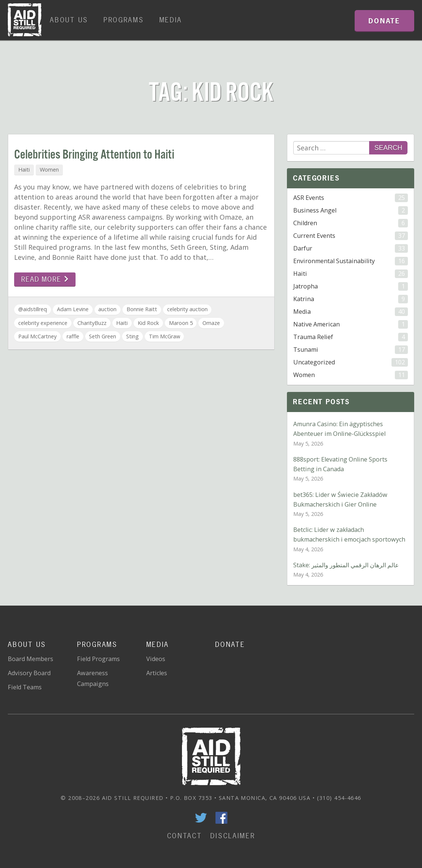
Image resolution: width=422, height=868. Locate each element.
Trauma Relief (350, 337)
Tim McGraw (164, 336)
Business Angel (350, 210)
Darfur (350, 248)
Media (171, 20)
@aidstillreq (33, 309)
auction (107, 309)
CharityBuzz (92, 323)
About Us (69, 20)
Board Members (31, 659)
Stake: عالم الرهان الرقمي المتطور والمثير (346, 565)
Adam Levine (73, 309)
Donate (230, 644)
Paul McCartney (37, 336)
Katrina (350, 299)
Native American (350, 324)
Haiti (24, 170)
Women (49, 170)
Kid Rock (148, 323)
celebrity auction (187, 309)
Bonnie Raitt (142, 309)
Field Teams (25, 687)
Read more (45, 279)
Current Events (350, 236)
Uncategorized (350, 362)
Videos (156, 659)
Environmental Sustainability (350, 261)
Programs (124, 20)
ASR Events (350, 198)
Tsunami (350, 350)
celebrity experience (43, 323)
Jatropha (350, 286)
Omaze (211, 323)
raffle (73, 336)
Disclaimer (233, 836)
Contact (185, 836)
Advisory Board (29, 673)
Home (25, 20)
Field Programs (98, 659)
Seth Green (103, 336)
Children (350, 223)
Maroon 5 (181, 323)
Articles (157, 673)
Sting (132, 336)
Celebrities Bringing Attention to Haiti (94, 155)
